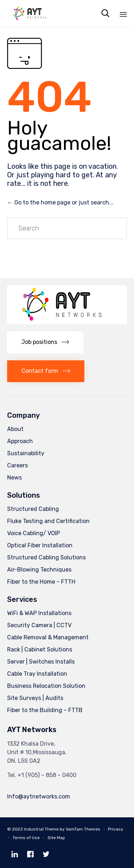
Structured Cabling (33, 509)
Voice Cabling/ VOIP (34, 533)
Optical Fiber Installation (40, 545)
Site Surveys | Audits (35, 698)
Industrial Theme (41, 829)
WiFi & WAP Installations (39, 613)
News (14, 478)
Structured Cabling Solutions (46, 557)
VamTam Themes (83, 829)
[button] (45, 342)
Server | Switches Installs (41, 662)
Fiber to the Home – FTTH (41, 582)
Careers (18, 465)
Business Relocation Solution (46, 686)
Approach (20, 441)
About (15, 429)
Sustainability (26, 453)
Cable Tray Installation (37, 674)
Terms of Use (26, 838)
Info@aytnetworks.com (39, 796)
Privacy (116, 829)
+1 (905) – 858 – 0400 (47, 775)
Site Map (56, 838)
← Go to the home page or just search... (60, 202)
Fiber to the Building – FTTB (45, 710)
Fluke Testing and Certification (48, 521)
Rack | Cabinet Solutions (40, 649)
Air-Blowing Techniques (39, 570)
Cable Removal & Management (48, 637)
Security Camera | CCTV (39, 625)
